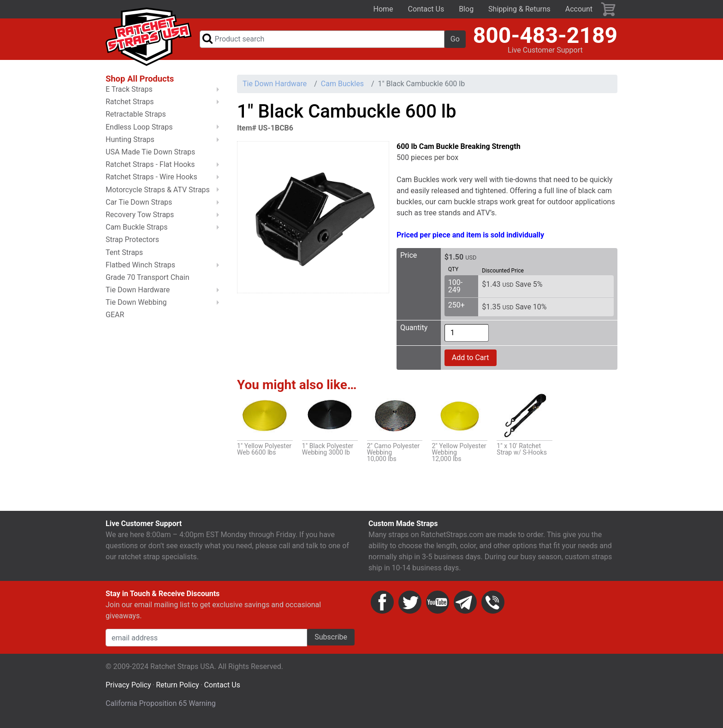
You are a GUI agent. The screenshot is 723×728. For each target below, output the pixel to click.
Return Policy (177, 689)
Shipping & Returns (519, 9)
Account (579, 9)
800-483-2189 (545, 37)
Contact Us (426, 9)
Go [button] (455, 41)
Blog (466, 9)
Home (383, 9)
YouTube (438, 606)
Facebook (382, 606)
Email (465, 606)
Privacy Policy (128, 689)
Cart (609, 9)
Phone (493, 606)
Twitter (410, 606)
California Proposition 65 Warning (161, 707)
